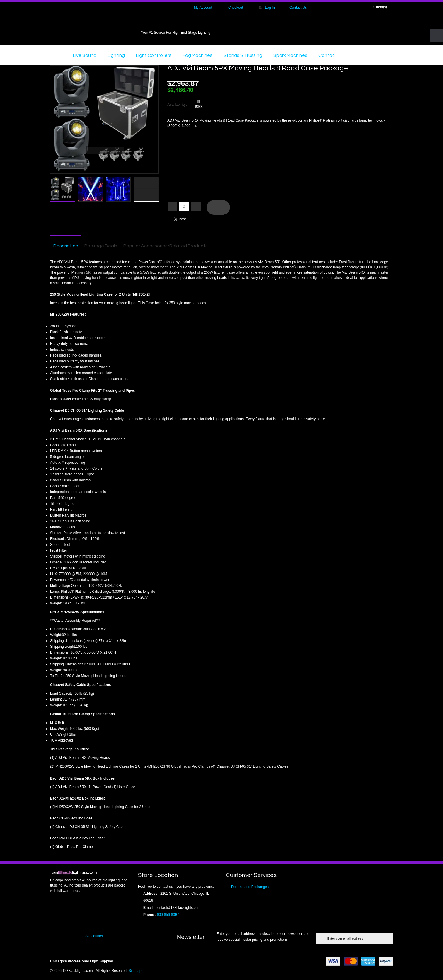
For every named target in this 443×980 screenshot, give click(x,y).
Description (66, 246)
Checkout (236, 8)
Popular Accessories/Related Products (166, 246)
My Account (203, 8)
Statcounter (94, 936)
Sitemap (135, 971)
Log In (270, 8)
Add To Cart (218, 207)
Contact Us (298, 8)
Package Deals (101, 246)
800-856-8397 (168, 915)
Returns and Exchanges (250, 887)
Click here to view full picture (148, 170)
